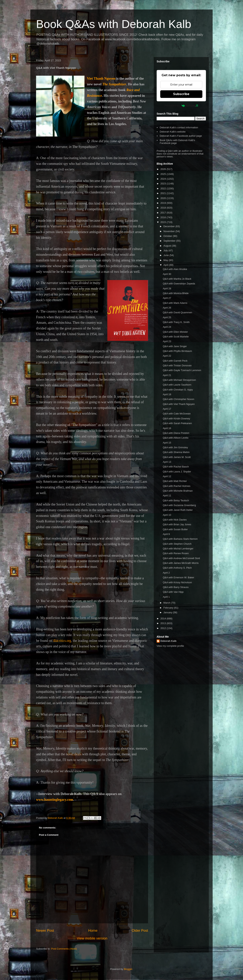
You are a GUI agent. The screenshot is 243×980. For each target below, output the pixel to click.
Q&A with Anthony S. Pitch (177, 568)
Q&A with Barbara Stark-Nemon (180, 539)
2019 (164, 203)
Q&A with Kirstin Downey (176, 419)
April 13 (167, 462)
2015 (164, 222)
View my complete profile (170, 646)
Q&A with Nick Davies (175, 520)
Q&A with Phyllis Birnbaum (177, 351)
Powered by (181, 106)
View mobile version (92, 938)
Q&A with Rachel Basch (176, 467)
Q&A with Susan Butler (175, 529)
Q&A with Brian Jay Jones (177, 524)
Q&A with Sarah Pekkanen (177, 423)
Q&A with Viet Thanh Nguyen (179, 404)
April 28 (167, 288)
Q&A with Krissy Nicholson (177, 582)
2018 (164, 208)
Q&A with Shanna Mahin (176, 452)
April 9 (166, 534)
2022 (164, 188)
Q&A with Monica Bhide (176, 293)
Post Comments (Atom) (64, 949)
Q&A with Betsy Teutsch (176, 500)
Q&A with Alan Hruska (175, 269)
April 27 (167, 298)
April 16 (167, 428)
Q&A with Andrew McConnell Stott (181, 558)
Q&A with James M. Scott (177, 457)
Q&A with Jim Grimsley (175, 447)
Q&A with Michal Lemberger (178, 549)
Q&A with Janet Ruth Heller (178, 510)
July (166, 250)
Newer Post (45, 931)
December (170, 226)
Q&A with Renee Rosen (176, 553)
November (170, 231)
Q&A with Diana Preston (176, 433)
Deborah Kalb (168, 641)
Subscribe (181, 94)
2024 (164, 179)
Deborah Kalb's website (173, 132)
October (168, 236)
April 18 (167, 394)
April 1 (166, 597)
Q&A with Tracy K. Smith (176, 322)
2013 (164, 623)
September (170, 241)
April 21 (167, 375)
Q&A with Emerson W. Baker (178, 577)
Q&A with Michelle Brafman (178, 491)
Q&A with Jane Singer (175, 346)
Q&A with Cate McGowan (177, 414)
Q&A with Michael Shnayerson (179, 380)
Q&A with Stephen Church (177, 544)
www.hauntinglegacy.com (55, 800)
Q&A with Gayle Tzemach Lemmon (182, 370)
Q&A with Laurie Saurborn (177, 385)
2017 (164, 213)
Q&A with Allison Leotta (175, 438)
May (166, 260)
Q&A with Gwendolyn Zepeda (179, 284)
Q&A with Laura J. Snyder (177, 472)
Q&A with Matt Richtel (175, 481)
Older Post (140, 931)
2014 (164, 619)
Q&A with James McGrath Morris (181, 563)
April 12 (167, 476)
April (166, 265)
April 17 (167, 409)
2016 (164, 217)
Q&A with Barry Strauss (176, 587)
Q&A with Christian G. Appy (178, 390)
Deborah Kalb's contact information (179, 127)
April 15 (167, 443)
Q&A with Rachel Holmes (176, 486)
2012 (164, 628)
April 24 (167, 327)
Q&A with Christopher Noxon (178, 399)
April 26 (167, 308)
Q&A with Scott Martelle (176, 337)
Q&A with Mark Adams (175, 303)
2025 (164, 174)
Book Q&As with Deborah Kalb (114, 24)
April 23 (167, 341)
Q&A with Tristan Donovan (177, 365)
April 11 (167, 496)
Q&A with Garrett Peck (175, 361)
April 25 (167, 317)
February (169, 608)
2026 (164, 169)
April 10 (167, 515)
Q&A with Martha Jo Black (177, 279)
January (168, 612)
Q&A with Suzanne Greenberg (179, 505)
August (168, 246)
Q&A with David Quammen (177, 312)
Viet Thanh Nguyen (101, 79)
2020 (164, 198)
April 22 (167, 356)
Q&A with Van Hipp (173, 592)
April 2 (166, 573)
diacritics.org (62, 641)
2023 (164, 184)
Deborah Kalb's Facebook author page (181, 136)
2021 (164, 193)
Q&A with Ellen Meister (175, 332)
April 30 (167, 274)
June (166, 255)
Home (93, 931)
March (167, 603)
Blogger (128, 969)
